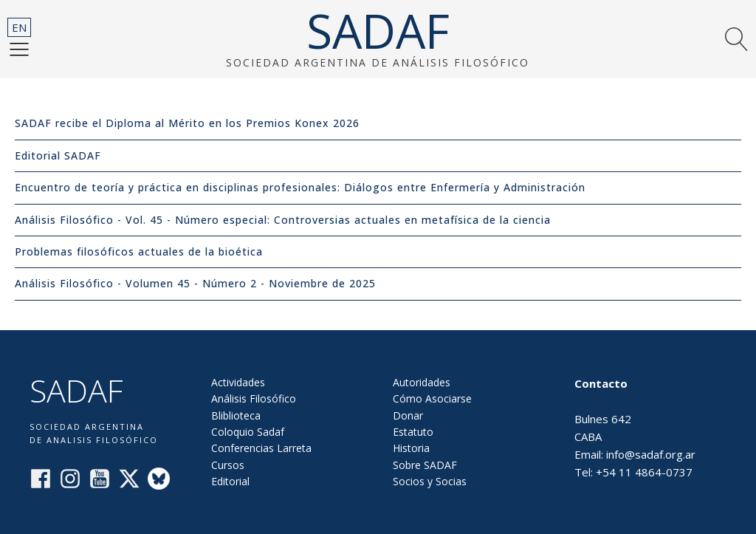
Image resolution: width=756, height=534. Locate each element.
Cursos (228, 465)
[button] (19, 49)
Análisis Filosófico (254, 398)
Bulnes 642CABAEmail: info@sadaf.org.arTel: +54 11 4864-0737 (635, 428)
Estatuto (413, 432)
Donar (408, 415)
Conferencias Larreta (261, 448)
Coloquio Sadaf (248, 432)
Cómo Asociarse (432, 398)
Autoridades (422, 382)
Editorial (230, 481)
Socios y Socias (430, 481)
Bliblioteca (236, 415)
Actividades (238, 382)
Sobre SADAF (425, 465)
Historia (411, 448)
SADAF (378, 31)
